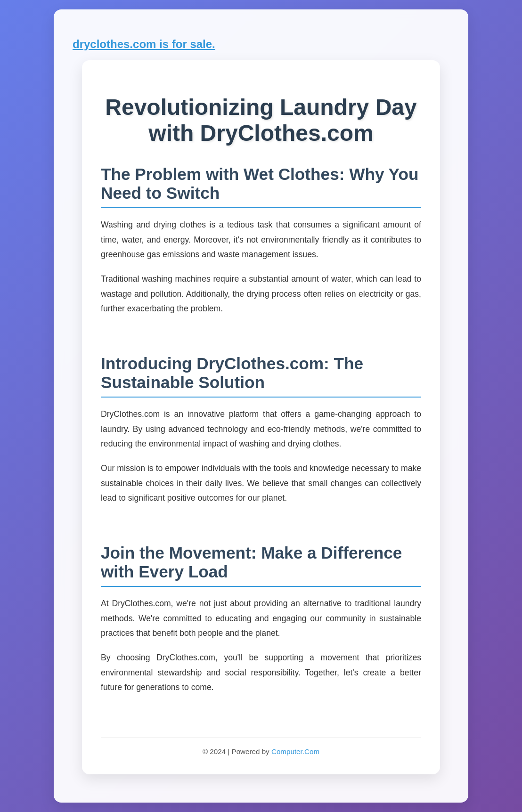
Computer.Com (295, 751)
